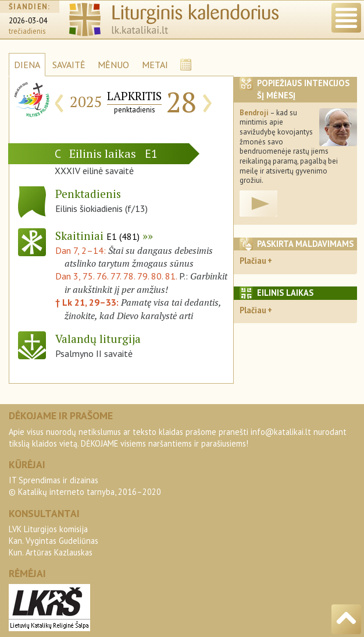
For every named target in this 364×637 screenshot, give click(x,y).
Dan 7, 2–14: (82, 250)
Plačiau (253, 261)
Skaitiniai (97, 236)
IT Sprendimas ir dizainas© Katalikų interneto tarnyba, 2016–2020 (85, 486)
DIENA (27, 65)
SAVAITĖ (69, 65)
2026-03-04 (28, 21)
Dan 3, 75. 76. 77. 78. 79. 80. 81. (116, 276)
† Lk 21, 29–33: (88, 302)
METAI (155, 65)
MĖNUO (113, 65)
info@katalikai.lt (281, 432)
